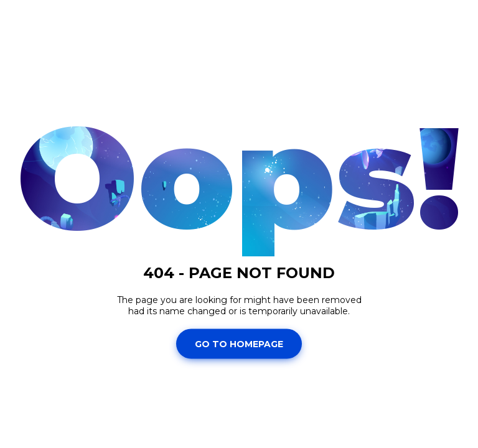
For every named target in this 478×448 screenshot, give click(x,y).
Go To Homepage (239, 343)
